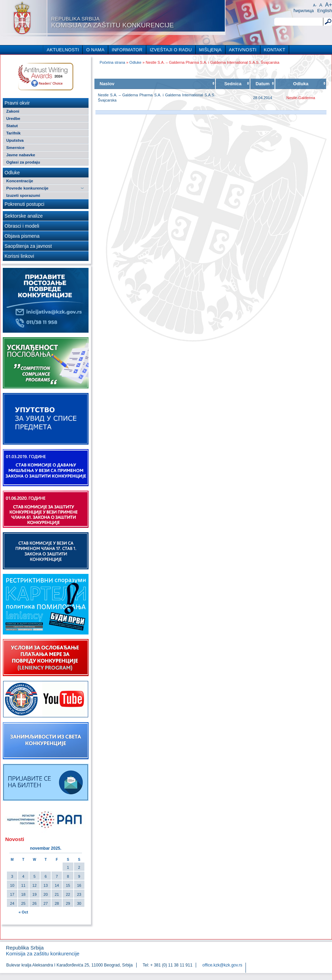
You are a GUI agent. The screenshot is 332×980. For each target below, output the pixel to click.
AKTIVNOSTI (243, 50)
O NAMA (95, 50)
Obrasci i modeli (22, 226)
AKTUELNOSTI (63, 50)
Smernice (15, 147)
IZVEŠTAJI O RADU (171, 50)
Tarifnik (13, 133)
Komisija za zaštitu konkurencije (113, 22)
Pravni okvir (17, 103)
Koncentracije (20, 181)
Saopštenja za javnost (28, 246)
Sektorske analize (24, 216)
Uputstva (15, 140)
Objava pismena (22, 236)
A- (315, 5)
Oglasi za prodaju (23, 162)
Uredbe (13, 118)
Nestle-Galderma (301, 98)
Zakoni (13, 111)
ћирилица (304, 11)
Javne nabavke (21, 155)
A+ (329, 5)
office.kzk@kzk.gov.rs (222, 965)
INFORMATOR (127, 50)
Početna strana (112, 62)
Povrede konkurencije (27, 188)
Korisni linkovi (19, 256)
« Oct (24, 912)
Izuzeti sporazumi (23, 195)
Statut (12, 126)
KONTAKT (275, 50)
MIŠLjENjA (210, 50)
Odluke (12, 173)
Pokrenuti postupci (24, 204)
